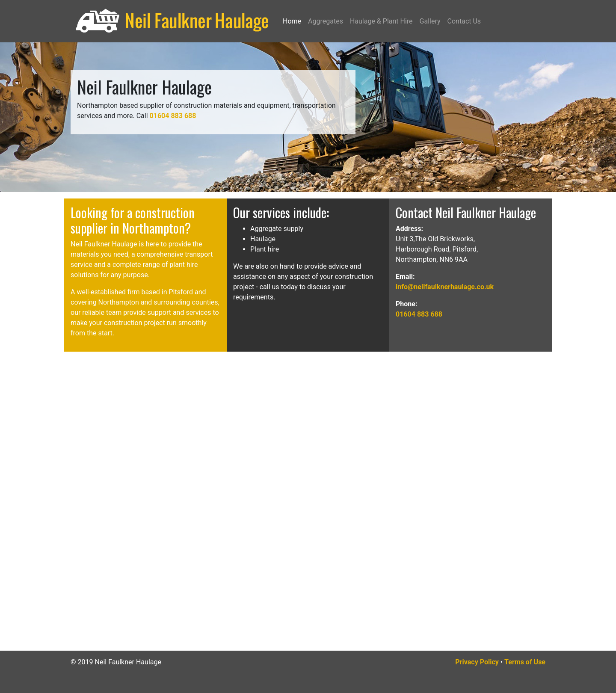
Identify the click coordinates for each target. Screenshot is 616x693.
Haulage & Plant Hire (381, 21)
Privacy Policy (477, 662)
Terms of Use (525, 662)
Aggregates (326, 21)
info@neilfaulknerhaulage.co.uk (445, 287)
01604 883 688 (173, 116)
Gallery (430, 21)
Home (292, 21)
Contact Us (464, 21)
